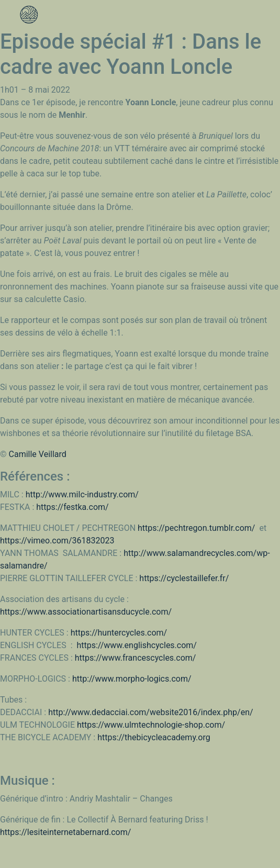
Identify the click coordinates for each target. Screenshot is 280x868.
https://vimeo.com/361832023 (57, 541)
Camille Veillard (38, 454)
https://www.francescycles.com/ (136, 658)
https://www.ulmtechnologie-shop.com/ (151, 725)
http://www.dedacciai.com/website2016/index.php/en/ (150, 712)
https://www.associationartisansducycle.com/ (86, 612)
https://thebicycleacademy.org (154, 737)
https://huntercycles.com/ (119, 633)
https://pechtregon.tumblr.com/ (198, 528)
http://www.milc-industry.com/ (82, 494)
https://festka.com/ (72, 507)
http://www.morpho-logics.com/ (132, 679)
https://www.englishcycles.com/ (137, 645)
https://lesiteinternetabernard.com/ (65, 832)
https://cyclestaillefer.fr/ (184, 578)
